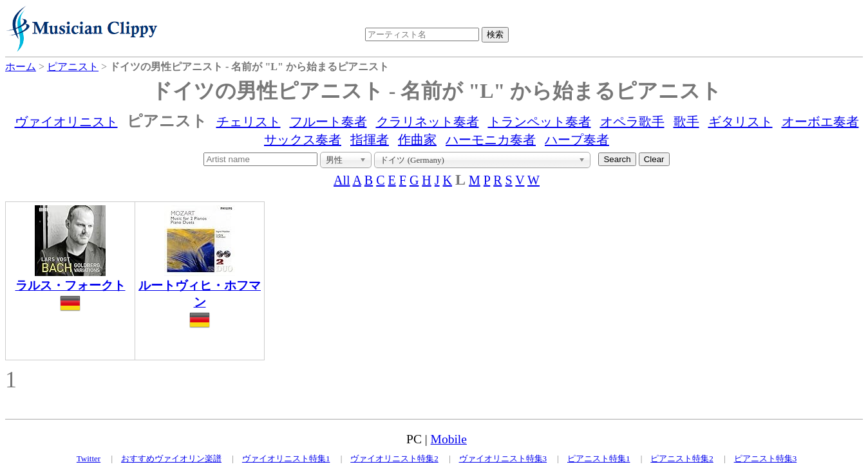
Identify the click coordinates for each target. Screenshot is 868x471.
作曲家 (417, 140)
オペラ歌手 (632, 122)
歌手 (686, 122)
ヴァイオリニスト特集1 (286, 458)
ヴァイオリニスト (66, 122)
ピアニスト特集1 (599, 458)
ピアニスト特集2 (682, 458)
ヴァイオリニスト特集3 (503, 458)
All (342, 180)
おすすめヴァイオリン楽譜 (171, 458)
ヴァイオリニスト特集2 (394, 458)
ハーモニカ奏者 (491, 140)
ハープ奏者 (577, 140)
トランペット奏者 (540, 122)
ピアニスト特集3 (766, 458)
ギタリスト (741, 122)
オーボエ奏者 (820, 122)
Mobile (449, 439)
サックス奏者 (303, 140)
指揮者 (370, 140)
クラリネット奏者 (428, 122)
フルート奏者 (328, 122)
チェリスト (249, 122)
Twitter (89, 458)
